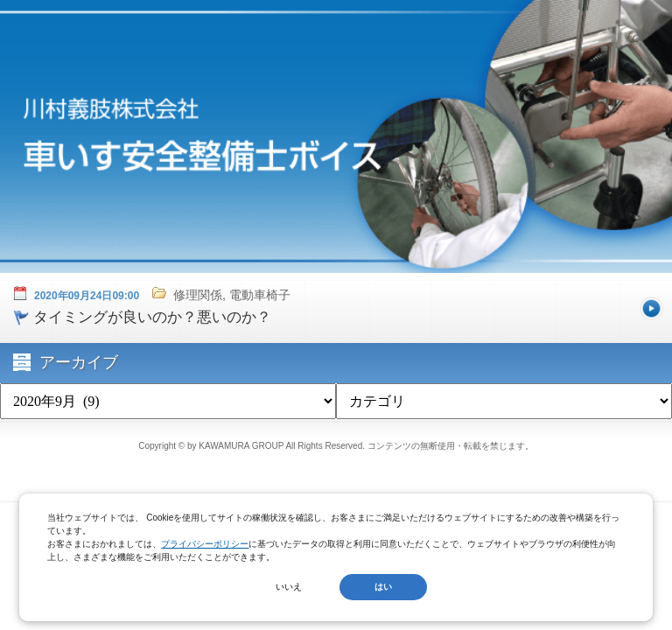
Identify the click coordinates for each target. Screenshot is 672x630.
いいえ (289, 587)
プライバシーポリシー (205, 544)
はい (383, 587)
